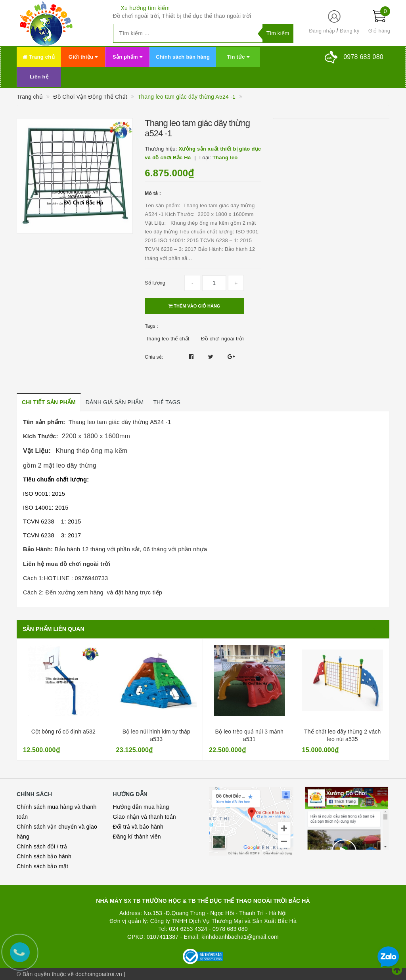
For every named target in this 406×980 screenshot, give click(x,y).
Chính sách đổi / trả (42, 846)
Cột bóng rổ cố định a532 (63, 732)
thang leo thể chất (168, 339)
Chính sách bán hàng (183, 57)
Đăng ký (350, 31)
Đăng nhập (322, 31)
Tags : (151, 326)
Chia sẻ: (154, 357)
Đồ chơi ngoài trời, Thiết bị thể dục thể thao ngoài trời (182, 16)
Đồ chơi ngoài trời (222, 339)
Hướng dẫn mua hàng (141, 807)
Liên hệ (39, 77)
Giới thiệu (83, 57)
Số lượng (155, 283)
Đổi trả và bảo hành (138, 827)
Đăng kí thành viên (137, 837)
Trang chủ (39, 57)
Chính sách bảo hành (44, 856)
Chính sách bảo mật (42, 866)
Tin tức (238, 57)
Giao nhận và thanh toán (145, 817)
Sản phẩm (127, 57)
